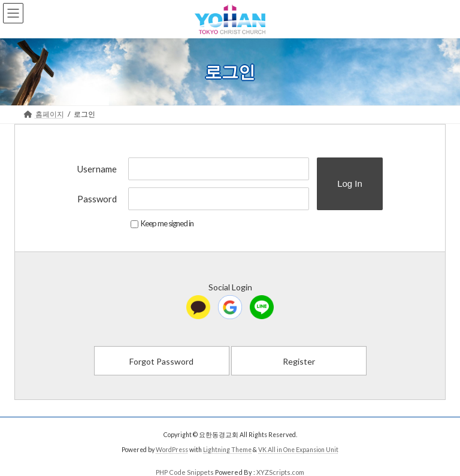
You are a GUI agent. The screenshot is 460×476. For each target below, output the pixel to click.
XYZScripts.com (280, 472)
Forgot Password (161, 361)
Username (97, 169)
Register (299, 361)
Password (97, 199)
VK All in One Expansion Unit (298, 450)
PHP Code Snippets (185, 472)
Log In (350, 184)
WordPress (172, 450)
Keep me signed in (162, 223)
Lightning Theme (227, 450)
